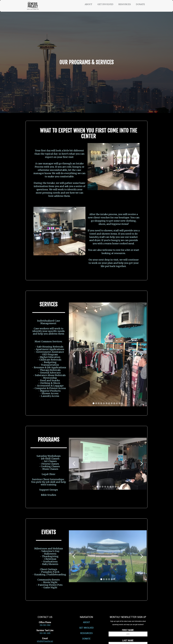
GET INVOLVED (86, 628)
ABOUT (86, 622)
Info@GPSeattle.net (45, 641)
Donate (140, 4)
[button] (91, 4)
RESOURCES (86, 633)
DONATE (86, 639)
